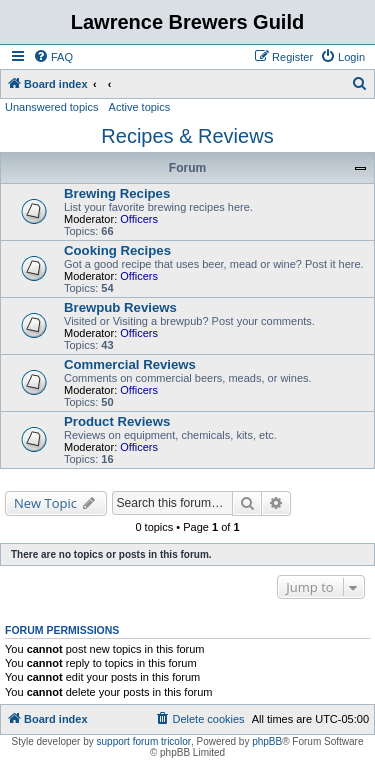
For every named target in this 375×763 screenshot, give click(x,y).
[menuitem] (53, 57)
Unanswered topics (52, 107)
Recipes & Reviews (187, 136)
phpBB (267, 741)
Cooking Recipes (117, 250)
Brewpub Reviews (120, 307)
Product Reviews (117, 421)
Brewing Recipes (117, 193)
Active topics (140, 107)
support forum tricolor (144, 741)
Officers (139, 219)
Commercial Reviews (130, 364)
